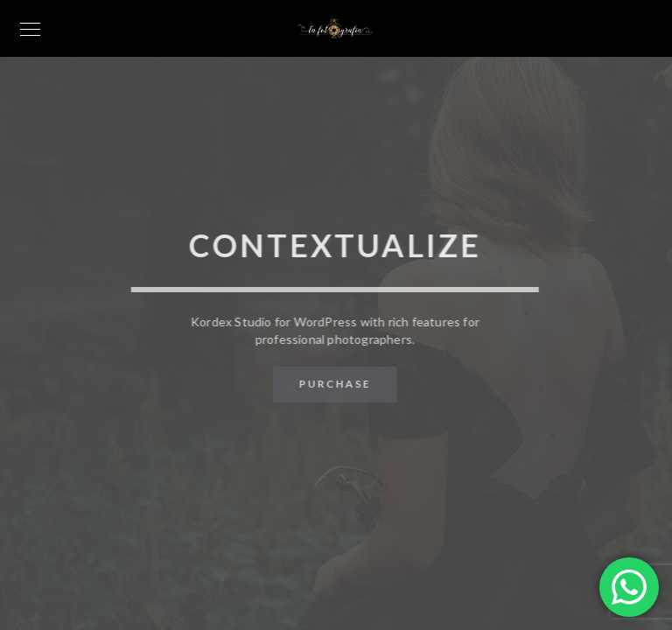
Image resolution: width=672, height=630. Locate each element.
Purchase (334, 384)
